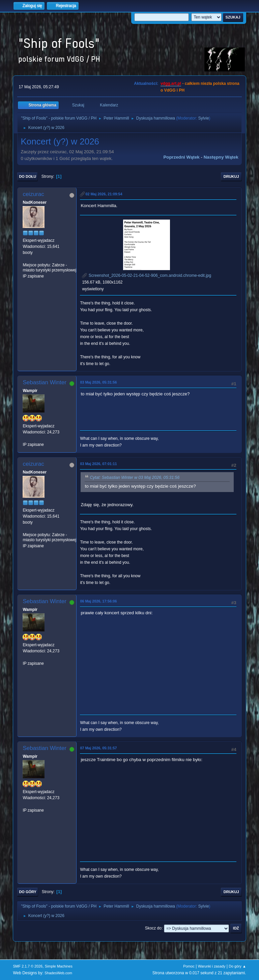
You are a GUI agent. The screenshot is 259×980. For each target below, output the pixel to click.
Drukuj (231, 176)
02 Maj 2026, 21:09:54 (104, 194)
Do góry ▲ (237, 966)
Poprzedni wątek (181, 157)
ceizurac (33, 194)
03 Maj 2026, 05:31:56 (98, 382)
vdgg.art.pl (171, 84)
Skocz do (153, 928)
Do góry (28, 892)
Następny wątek (221, 157)
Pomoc (189, 966)
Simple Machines (59, 966)
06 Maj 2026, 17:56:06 (98, 601)
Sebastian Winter (44, 382)
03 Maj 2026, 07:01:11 (98, 464)
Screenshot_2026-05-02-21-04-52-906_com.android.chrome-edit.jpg (147, 275)
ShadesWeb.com (58, 973)
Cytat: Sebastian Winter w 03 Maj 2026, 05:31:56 (135, 478)
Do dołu (27, 176)
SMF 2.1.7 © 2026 (28, 966)
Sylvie (204, 118)
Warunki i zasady (212, 966)
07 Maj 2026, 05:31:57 (98, 748)
